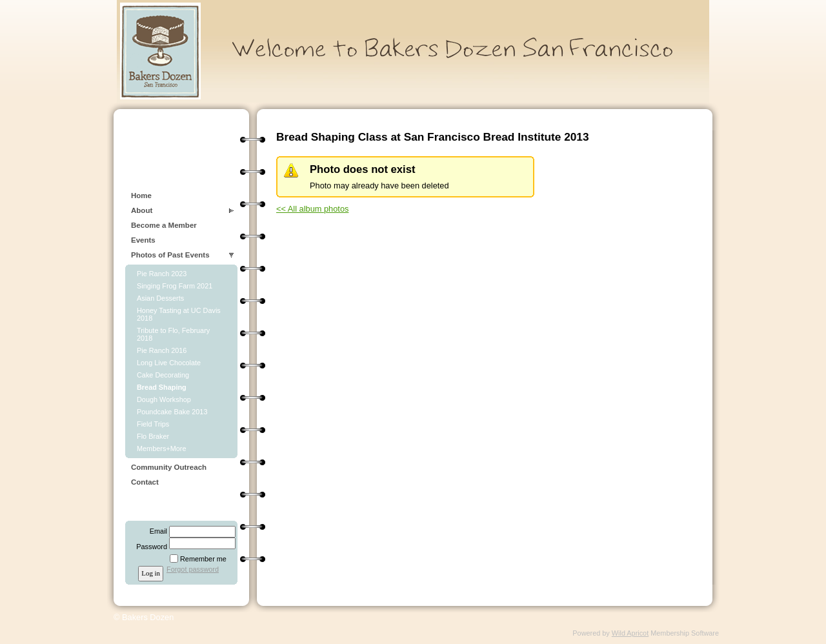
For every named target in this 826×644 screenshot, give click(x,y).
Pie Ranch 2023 (162, 274)
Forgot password (193, 569)
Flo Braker (153, 436)
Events (143, 240)
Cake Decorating (163, 375)
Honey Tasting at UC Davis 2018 (179, 314)
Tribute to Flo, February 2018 (173, 334)
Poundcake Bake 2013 (172, 412)
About (142, 210)
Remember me (203, 559)
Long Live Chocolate (169, 363)
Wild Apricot (630, 633)
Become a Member (164, 225)
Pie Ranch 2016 (162, 350)
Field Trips (153, 424)
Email (156, 531)
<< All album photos (312, 209)
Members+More (161, 448)
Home (141, 196)
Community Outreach (169, 467)
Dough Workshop (164, 399)
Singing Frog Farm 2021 (175, 286)
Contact (145, 482)
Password (149, 547)
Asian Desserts (160, 298)
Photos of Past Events (170, 255)
